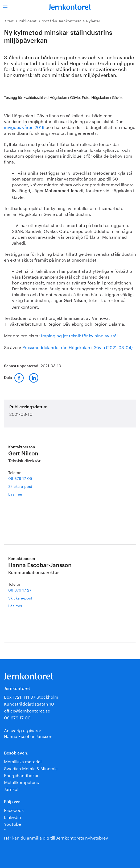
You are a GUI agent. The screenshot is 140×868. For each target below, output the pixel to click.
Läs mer (21, 494)
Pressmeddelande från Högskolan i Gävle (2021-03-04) (77, 347)
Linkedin (13, 817)
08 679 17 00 (17, 717)
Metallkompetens (21, 782)
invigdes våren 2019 (24, 127)
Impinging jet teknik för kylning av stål (79, 335)
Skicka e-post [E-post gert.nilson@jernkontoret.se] (20, 486)
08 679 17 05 (20, 478)
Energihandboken (22, 775)
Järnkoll (12, 789)
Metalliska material (23, 761)
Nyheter (93, 20)
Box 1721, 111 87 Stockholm (31, 696)
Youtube (13, 823)
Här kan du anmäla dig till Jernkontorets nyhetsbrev (56, 837)
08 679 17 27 (20, 590)
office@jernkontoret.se (27, 710)
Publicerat (28, 20)
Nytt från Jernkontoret (61, 20)
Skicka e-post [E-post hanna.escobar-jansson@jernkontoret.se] (20, 598)
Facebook (14, 810)
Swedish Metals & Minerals (31, 768)
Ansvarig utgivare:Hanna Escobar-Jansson (28, 733)
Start (9, 20)
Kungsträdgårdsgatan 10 (29, 703)
